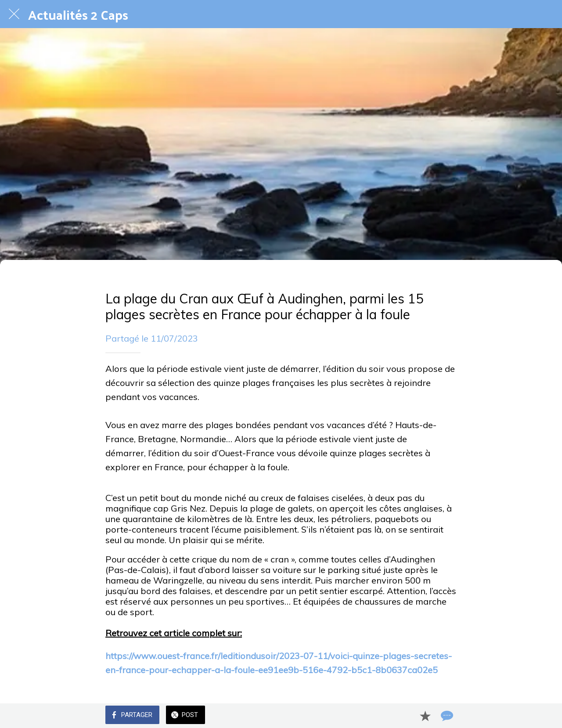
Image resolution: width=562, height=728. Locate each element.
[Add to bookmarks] (425, 716)
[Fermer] (14, 14)
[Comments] (446, 716)
